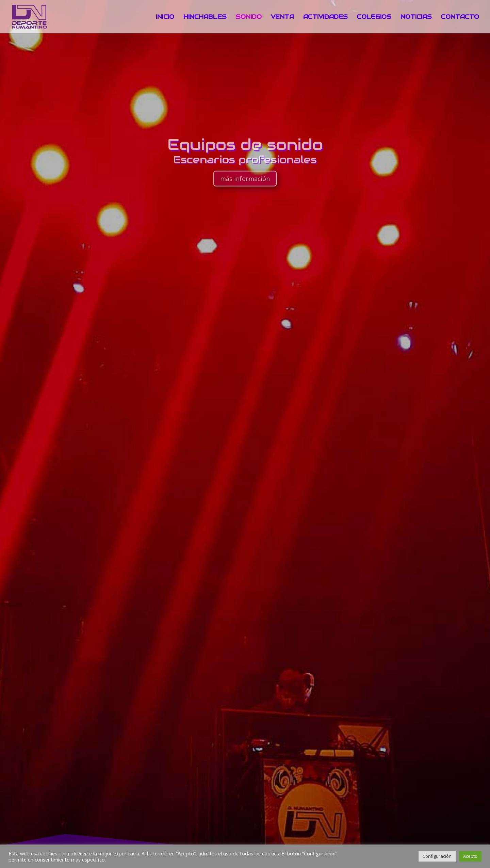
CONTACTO (460, 17)
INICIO (165, 17)
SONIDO (249, 17)
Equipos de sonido (245, 154)
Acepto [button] (470, 856)
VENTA (282, 17)
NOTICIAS (416, 17)
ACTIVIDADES (325, 17)
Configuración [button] (437, 856)
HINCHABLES (205, 17)
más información (245, 188)
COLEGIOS (374, 17)
